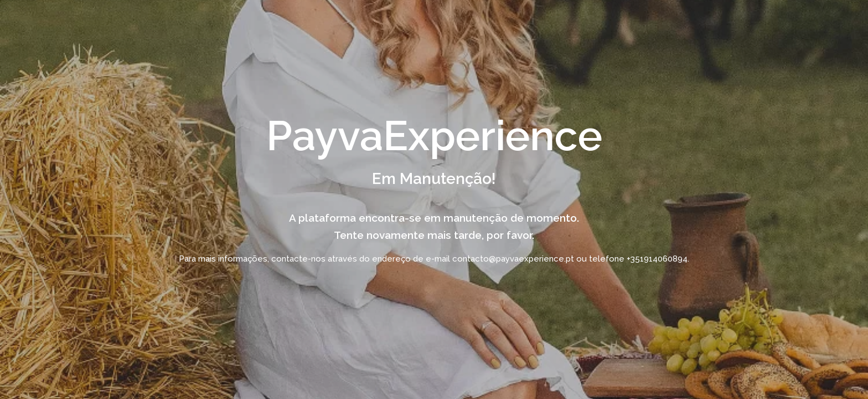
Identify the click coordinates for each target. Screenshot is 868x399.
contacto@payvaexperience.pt (513, 259)
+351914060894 (657, 259)
